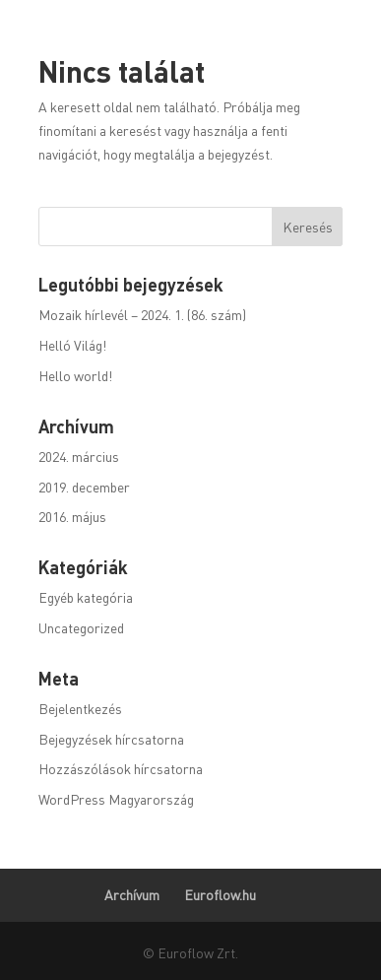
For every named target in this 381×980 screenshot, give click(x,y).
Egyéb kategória (86, 597)
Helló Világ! (72, 345)
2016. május (72, 516)
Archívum (132, 894)
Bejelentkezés (80, 708)
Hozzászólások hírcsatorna (121, 768)
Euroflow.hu (220, 894)
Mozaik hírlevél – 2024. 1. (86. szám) (142, 314)
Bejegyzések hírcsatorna (111, 739)
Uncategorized (81, 627)
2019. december (84, 487)
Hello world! (75, 375)
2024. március (79, 456)
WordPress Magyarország (116, 799)
